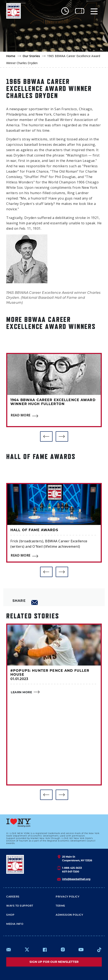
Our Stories (31, 56)
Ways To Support (20, 906)
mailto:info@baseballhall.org (9, 950)
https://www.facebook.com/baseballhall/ (45, 950)
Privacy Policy (67, 897)
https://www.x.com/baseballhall (27, 949)
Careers (13, 897)
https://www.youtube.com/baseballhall (81, 950)
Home (11, 56)
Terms (60, 906)
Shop (10, 915)
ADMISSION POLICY (69, 915)
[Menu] (94, 11)
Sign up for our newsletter (54, 962)
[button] (46, 436)
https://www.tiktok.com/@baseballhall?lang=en (99, 950)
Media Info (15, 924)
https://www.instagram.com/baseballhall (63, 950)
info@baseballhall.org (76, 879)
